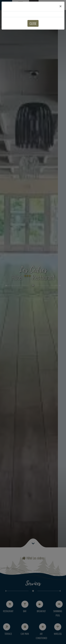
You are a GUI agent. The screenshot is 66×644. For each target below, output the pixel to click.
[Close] (60, 6)
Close (33, 23)
